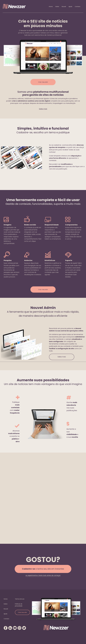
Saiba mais (43, 109)
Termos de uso (20, 599)
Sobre (57, 7)
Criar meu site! (43, 82)
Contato (78, 7)
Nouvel (64, 7)
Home (51, 7)
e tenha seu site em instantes (43, 569)
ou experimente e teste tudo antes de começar (43, 575)
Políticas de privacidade (19, 605)
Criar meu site (22, 612)
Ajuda (70, 7)
